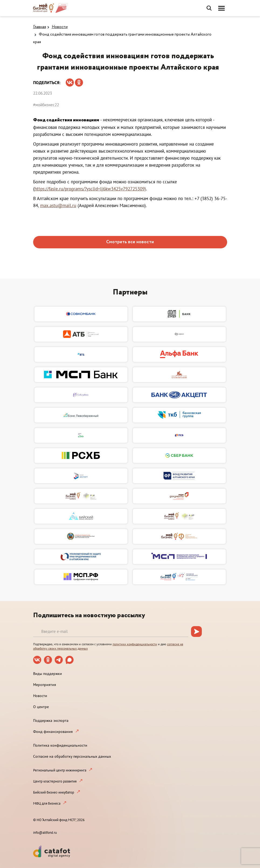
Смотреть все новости (130, 242)
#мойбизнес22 (46, 105)
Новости (60, 27)
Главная (40, 27)
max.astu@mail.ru (58, 205)
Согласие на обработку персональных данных (72, 756)
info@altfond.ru (45, 833)
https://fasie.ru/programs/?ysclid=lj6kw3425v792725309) (90, 189)
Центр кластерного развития (55, 781)
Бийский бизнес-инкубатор (54, 792)
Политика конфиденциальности (60, 745)
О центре (41, 707)
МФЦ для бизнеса (47, 803)
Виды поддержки (48, 674)
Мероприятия (45, 685)
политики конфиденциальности (135, 644)
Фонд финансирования (53, 732)
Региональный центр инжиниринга (60, 770)
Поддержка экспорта (51, 721)
